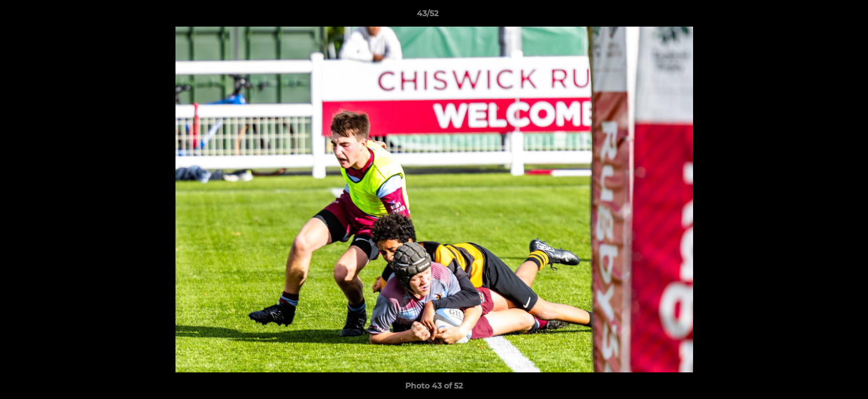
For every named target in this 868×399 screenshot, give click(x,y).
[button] (821, 16)
